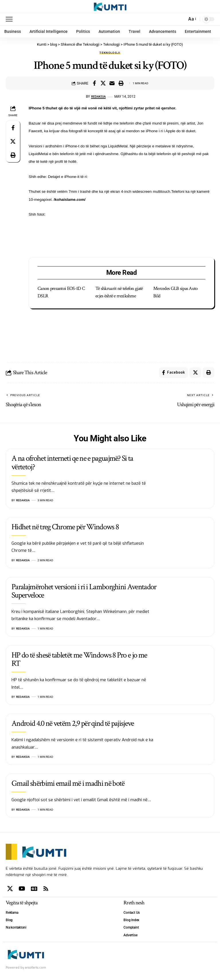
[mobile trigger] (11, 19)
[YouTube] (22, 890)
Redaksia (98, 97)
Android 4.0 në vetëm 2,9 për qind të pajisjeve (73, 725)
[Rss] (46, 890)
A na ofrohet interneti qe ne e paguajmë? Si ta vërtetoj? (72, 464)
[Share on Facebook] (94, 83)
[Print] (121, 83)
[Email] (112, 83)
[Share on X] (103, 83)
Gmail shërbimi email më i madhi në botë (68, 784)
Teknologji (110, 53)
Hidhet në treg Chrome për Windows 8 (65, 528)
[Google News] (34, 890)
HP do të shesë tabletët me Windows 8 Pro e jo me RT (79, 660)
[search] (181, 19)
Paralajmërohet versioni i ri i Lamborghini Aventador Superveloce (84, 592)
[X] (10, 890)
